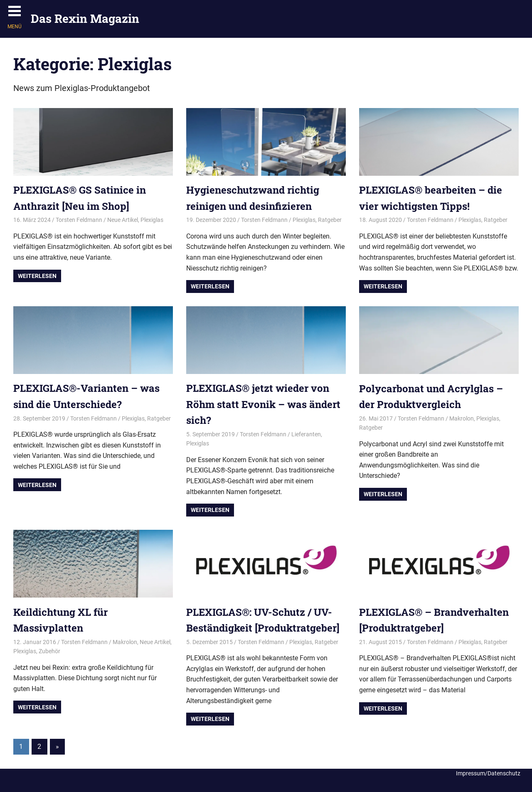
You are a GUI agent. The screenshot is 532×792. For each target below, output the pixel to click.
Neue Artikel (123, 220)
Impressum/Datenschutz (488, 773)
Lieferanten (306, 434)
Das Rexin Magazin (85, 18)
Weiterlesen (37, 276)
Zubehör (49, 651)
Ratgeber (330, 220)
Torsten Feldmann (79, 220)
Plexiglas (152, 220)
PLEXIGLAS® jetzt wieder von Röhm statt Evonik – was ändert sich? (263, 404)
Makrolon (462, 418)
